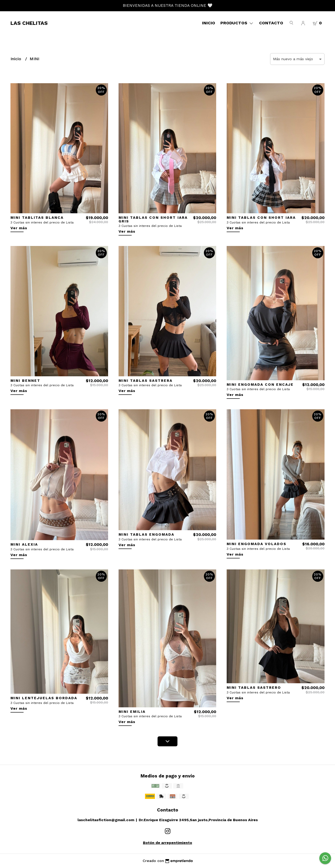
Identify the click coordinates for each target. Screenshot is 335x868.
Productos (237, 23)
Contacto (271, 23)
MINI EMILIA (132, 712)
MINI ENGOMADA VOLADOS (256, 544)
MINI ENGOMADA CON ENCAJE (260, 384)
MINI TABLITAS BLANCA (37, 217)
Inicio (209, 23)
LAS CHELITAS (29, 23)
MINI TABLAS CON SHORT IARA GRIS (153, 219)
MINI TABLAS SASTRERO (254, 687)
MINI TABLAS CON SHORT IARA (261, 217)
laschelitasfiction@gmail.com (106, 820)
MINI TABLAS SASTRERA (146, 380)
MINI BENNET (25, 380)
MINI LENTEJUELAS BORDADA (44, 698)
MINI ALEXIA (24, 544)
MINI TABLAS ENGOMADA (146, 534)
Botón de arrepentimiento (167, 843)
